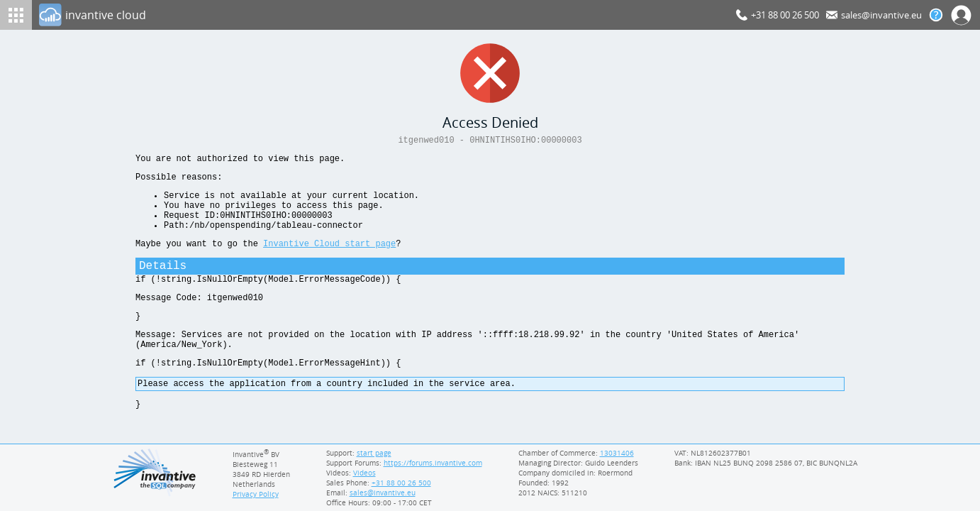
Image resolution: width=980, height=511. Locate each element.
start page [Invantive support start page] (374, 453)
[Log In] (385, 15)
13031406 (617, 453)
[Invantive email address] (380, 493)
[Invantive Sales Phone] (400, 483)
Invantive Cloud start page (329, 260)
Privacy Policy (256, 494)
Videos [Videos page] (364, 473)
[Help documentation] (936, 15)
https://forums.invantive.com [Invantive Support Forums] (433, 463)
